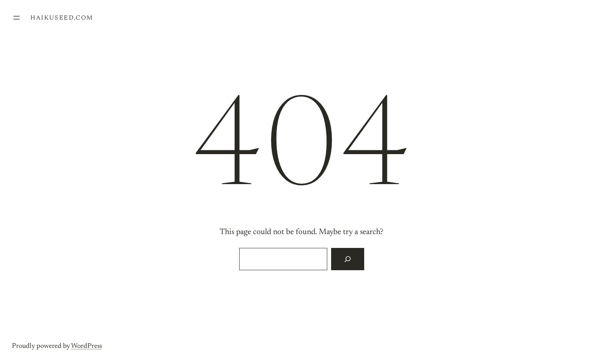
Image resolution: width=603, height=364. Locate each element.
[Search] (347, 259)
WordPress (87, 346)
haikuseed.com (62, 18)
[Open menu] (17, 18)
